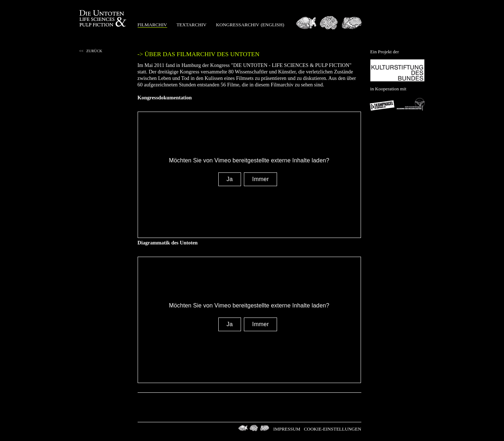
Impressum (287, 429)
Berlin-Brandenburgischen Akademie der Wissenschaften (411, 104)
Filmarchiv (152, 25)
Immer (260, 179)
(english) (273, 25)
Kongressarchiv (238, 25)
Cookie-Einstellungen (332, 429)
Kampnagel (383, 104)
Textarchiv (191, 25)
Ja (230, 179)
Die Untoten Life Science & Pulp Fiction (104, 19)
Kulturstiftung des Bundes (397, 70)
